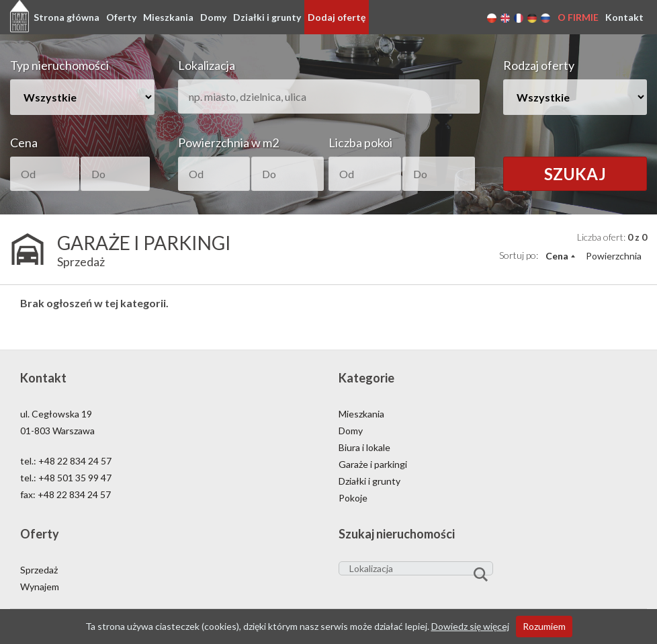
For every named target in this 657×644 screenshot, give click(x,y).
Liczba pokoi (360, 143)
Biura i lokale (364, 447)
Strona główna (67, 17)
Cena (24, 143)
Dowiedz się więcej (470, 626)
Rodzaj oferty (539, 65)
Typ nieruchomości (59, 65)
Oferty (121, 17)
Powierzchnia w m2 (228, 143)
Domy (213, 17)
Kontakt (624, 17)
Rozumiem (544, 626)
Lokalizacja (207, 65)
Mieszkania (168, 17)
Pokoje (353, 498)
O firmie (578, 17)
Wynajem (40, 587)
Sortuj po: (519, 255)
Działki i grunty (267, 17)
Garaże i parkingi (373, 464)
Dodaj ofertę (337, 17)
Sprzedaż (39, 570)
